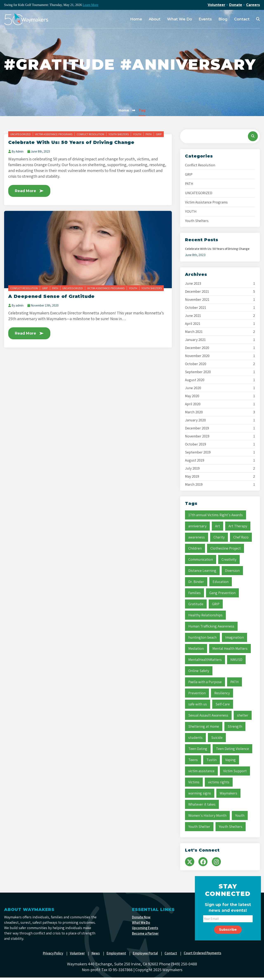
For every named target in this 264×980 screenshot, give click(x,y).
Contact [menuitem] (242, 19)
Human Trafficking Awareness (211, 626)
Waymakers (228, 793)
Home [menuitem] (136, 19)
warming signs (200, 793)
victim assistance (201, 771)
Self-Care (223, 704)
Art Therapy (238, 526)
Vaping (230, 760)
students (195, 737)
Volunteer (216, 5)
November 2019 (197, 436)
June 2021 (193, 316)
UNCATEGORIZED (21, 134)
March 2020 (194, 412)
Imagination (235, 637)
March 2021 (194, 332)
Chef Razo (241, 537)
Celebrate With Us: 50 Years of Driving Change (76, 142)
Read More (31, 191)
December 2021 (197, 291)
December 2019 (197, 428)
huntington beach (202, 637)
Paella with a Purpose (205, 682)
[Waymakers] (26, 19)
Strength (235, 726)
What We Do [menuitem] (180, 19)
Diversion (232, 570)
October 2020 (196, 364)
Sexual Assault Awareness (208, 715)
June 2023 (193, 283)
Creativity (229, 559)
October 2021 (196, 308)
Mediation (196, 648)
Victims (194, 782)
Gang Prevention (222, 593)
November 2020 (197, 356)
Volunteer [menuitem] (76, 956)
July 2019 (192, 468)
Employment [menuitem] (116, 956)
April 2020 (193, 404)
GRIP (159, 134)
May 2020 (192, 396)
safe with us (198, 704)
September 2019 (198, 452)
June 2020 (193, 388)
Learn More (91, 5)
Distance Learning (202, 570)
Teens (193, 760)
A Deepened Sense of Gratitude (54, 297)
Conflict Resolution (90, 134)
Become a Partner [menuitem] (146, 937)
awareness (197, 537)
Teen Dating (198, 749)
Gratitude (196, 604)
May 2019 (192, 476)
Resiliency (222, 693)
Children (195, 548)
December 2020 (197, 348)
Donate (236, 5)
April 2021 (193, 324)
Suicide (217, 737)
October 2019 (196, 444)
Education (221, 582)
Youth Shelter (199, 827)
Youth (240, 815)
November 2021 (197, 300)
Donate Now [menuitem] (142, 920)
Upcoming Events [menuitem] (146, 931)
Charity (219, 537)
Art (217, 526)
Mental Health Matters (230, 648)
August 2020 (195, 380)
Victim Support (235, 771)
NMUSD (236, 660)
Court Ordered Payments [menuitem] (205, 956)
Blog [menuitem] (223, 19)
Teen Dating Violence (232, 749)
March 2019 (194, 484)
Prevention (197, 693)
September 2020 (198, 372)
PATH (149, 134)
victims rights (219, 782)
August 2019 (195, 460)
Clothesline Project (226, 548)
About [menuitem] (155, 19)
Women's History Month (207, 815)
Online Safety (199, 671)
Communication (201, 559)
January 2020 (195, 420)
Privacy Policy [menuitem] (51, 956)
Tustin (212, 760)
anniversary (197, 526)
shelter (243, 715)
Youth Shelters (119, 134)
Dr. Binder (196, 582)
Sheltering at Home (204, 726)
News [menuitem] (95, 956)
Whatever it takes (202, 804)
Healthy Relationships (205, 615)
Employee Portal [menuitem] (146, 956)
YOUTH (137, 134)
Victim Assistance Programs (54, 134)
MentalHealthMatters (205, 660)
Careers (253, 5)
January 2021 (195, 340)
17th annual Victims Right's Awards (216, 515)
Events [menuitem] (205, 19)
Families (194, 593)
